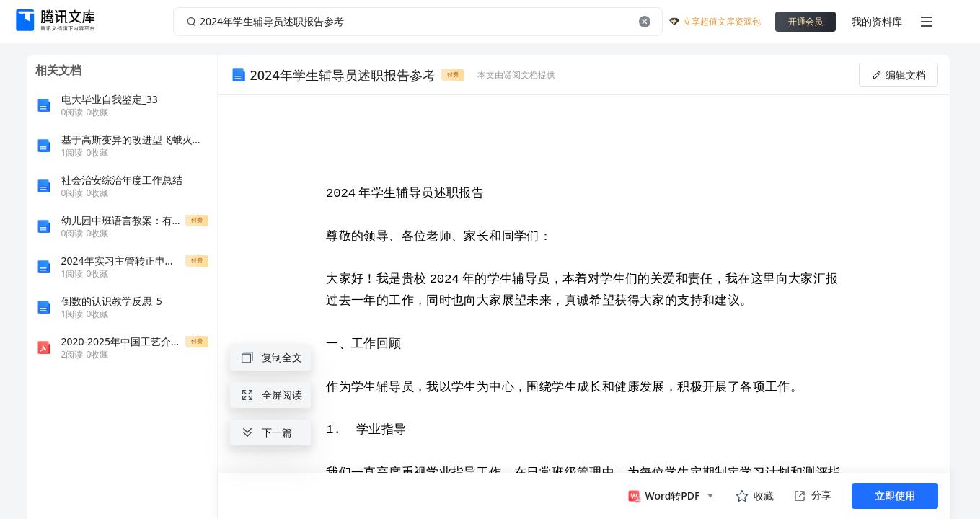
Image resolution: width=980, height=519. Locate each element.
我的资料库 (877, 21)
